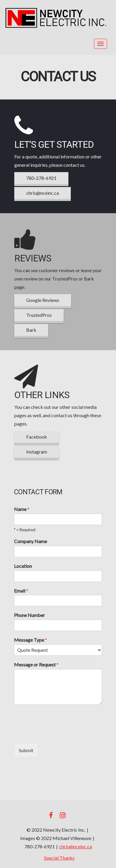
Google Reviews (43, 300)
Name (22, 509)
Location (23, 566)
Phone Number (29, 615)
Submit (26, 750)
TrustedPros (39, 315)
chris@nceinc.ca (43, 193)
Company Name (30, 541)
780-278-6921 (41, 178)
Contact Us (58, 77)
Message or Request (36, 664)
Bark (31, 330)
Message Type (30, 640)
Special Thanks (59, 858)
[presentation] (59, 733)
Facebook (37, 437)
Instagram (37, 452)
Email (21, 591)
